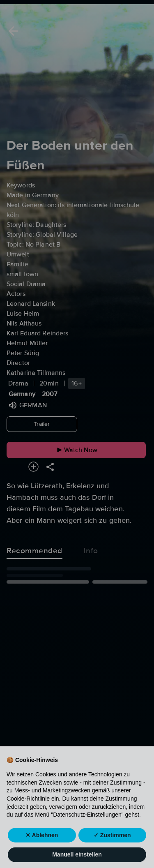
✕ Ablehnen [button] (42, 851)
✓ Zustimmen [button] (112, 851)
